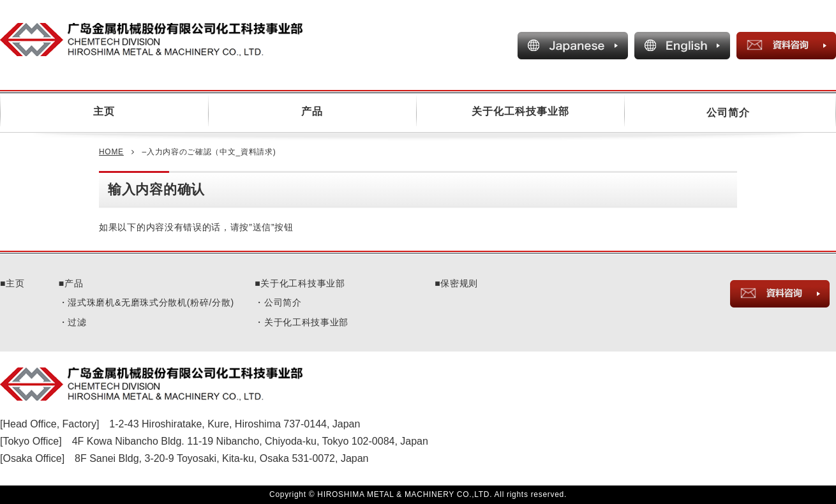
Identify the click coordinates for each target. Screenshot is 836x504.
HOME (111, 152)
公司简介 (728, 113)
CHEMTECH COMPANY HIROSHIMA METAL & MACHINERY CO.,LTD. (185, 40)
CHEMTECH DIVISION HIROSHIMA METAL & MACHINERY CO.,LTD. (185, 384)
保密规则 (459, 283)
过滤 (77, 322)
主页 (104, 111)
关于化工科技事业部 (520, 111)
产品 (312, 111)
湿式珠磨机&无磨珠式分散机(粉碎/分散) (151, 302)
